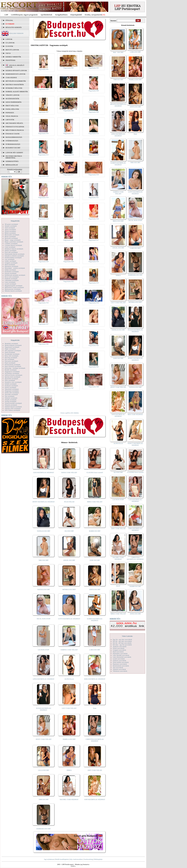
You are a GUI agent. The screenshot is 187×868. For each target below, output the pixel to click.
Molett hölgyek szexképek (13, 345)
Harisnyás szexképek (11, 266)
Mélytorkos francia (15, 130)
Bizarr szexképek (10, 236)
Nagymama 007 (43, 112)
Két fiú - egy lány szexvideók (122, 641)
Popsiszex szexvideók (120, 664)
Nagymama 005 (69, 89)
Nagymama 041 (69, 345)
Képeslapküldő (76, 15)
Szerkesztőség (88, 859)
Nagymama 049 (43, 408)
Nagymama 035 (69, 303)
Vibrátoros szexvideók (120, 671)
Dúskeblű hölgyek (14, 88)
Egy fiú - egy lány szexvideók (122, 639)
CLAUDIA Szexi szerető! (95, 472)
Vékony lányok (12, 95)
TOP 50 (8, 53)
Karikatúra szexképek (12, 272)
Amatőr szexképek (11, 226)
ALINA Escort (69, 679)
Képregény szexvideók (120, 653)
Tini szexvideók (118, 668)
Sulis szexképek (10, 380)
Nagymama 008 (69, 111)
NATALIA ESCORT (44, 531)
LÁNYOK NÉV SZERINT (14, 153)
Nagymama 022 (43, 219)
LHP (6, 15)
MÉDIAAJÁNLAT (12, 165)
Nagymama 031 (43, 281)
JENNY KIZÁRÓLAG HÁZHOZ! (44, 502)
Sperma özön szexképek (12, 377)
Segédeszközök (12, 99)
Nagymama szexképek (12, 347)
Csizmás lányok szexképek (13, 245)
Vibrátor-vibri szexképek (13, 408)
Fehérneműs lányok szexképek (15, 254)
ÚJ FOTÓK (9, 46)
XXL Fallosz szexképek (12, 410)
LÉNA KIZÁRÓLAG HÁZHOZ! (44, 679)
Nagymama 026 (69, 240)
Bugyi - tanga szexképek (13, 240)
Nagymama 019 (43, 197)
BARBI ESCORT (95, 531)
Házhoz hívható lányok (16, 70)
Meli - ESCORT (118, 52)
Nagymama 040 (43, 344)
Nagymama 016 (43, 176)
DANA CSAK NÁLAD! (69, 472)
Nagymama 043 (43, 367)
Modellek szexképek (11, 343)
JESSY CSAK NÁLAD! (44, 739)
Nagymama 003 (94, 68)
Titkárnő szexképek (11, 398)
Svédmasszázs (12, 141)
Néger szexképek (10, 349)
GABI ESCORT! (135, 248)
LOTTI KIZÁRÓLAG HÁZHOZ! (69, 619)
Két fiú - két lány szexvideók (122, 643)
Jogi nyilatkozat (49, 859)
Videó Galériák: (127, 636)
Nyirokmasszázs (13, 144)
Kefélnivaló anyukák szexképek (15, 275)
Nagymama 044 (69, 365)
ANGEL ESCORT (69, 560)
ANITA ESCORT (95, 589)
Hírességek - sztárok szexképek (15, 268)
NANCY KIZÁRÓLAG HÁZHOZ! (135, 444)
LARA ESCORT (95, 650)
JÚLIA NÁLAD (69, 502)
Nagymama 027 (94, 240)
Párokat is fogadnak (15, 127)
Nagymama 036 (94, 303)
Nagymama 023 (69, 219)
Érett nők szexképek (11, 252)
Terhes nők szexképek (12, 393)
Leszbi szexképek (10, 284)
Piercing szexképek (11, 358)
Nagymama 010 (43, 133)
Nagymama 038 (69, 323)
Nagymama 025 (43, 240)
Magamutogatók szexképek (14, 286)
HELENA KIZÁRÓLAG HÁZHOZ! (118, 105)
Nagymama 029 (69, 261)
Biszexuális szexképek (12, 235)
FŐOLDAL (9, 20)
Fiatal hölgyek (12, 109)
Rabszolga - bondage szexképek (15, 368)
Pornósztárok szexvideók (121, 666)
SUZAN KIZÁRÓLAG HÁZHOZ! (44, 709)
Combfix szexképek (11, 243)
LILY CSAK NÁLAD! (69, 708)
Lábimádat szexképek (12, 280)
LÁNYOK (9, 39)
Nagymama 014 (69, 155)
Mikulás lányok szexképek (13, 291)
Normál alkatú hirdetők (17, 92)
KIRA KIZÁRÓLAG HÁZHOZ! (95, 679)
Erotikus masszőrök (15, 85)
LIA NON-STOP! (44, 650)
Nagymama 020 (69, 197)
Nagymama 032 (69, 281)
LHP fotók (10, 120)
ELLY (118, 586)
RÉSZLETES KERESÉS (14, 27)
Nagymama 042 (94, 345)
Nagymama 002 (69, 68)
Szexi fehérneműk (14, 102)
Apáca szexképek (10, 229)
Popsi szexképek (10, 363)
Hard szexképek (10, 265)
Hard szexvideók (118, 652)
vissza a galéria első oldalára (70, 413)
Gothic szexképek (10, 261)
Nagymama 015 (94, 155)
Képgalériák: (15, 221)
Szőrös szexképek (10, 387)
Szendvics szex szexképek (13, 382)
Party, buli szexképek (12, 356)
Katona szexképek (11, 273)
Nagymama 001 (43, 69)
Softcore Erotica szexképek (13, 375)
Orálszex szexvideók (119, 661)
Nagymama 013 (43, 155)
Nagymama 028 (43, 261)
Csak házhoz (11, 77)
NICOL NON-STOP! (44, 619)
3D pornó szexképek (11, 224)
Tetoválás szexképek (11, 394)
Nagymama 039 (94, 324)
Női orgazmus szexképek (13, 351)
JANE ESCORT (95, 560)
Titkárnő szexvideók (119, 669)
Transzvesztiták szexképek (13, 403)
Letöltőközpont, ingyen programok (24, 15)
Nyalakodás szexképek (12, 354)
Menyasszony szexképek (13, 289)
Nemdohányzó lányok (15, 74)
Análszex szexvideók (120, 646)
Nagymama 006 (94, 91)
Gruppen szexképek (11, 263)
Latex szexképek (10, 282)
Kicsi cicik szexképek (12, 277)
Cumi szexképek (10, 247)
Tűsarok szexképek (11, 405)
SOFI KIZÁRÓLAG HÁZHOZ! (95, 799)
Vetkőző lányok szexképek (13, 407)
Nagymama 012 (94, 133)
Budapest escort (13, 148)
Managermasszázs (14, 137)
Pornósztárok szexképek (12, 365)
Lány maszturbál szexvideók (122, 657)
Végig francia (12, 116)
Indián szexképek (10, 270)
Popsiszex (10, 113)
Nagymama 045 (94, 367)
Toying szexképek (11, 401)
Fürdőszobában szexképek (13, 258)
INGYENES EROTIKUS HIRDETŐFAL (14, 157)
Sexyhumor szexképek (12, 373)
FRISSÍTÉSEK (10, 60)
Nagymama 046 (43, 388)
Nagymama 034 (43, 303)
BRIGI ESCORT (118, 221)
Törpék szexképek (11, 400)
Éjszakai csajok (13, 134)
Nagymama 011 (69, 133)
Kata (95, 708)
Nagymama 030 (94, 261)
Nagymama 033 (94, 283)
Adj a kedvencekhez (76, 859)
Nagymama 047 (69, 388)
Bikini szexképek (10, 233)
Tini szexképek (10, 396)
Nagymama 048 (94, 387)
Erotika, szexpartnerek (93, 15)
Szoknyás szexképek (11, 386)
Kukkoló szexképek (11, 279)
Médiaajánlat (98, 859)
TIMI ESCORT (44, 799)
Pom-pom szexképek (11, 361)
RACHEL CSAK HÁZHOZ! (69, 799)
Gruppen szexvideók (119, 650)
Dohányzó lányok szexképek (14, 249)
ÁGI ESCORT (69, 531)
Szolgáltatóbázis (61, 15)
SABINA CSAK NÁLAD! (69, 650)
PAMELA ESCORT (69, 739)
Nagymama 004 (43, 89)
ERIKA (69, 770)
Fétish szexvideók (119, 648)
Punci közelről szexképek (13, 366)
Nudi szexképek (10, 352)
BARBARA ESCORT (44, 829)
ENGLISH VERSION (16, 33)
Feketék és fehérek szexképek (14, 256)
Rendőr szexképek (11, 370)
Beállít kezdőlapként (62, 859)
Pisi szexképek (9, 359)
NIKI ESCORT (44, 560)
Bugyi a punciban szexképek (14, 242)
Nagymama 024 (94, 219)
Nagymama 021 (94, 197)
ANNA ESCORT (135, 614)
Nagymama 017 (69, 175)
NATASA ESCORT (44, 589)
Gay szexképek (10, 259)
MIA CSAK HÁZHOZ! (135, 414)
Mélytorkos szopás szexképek (14, 287)
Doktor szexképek (11, 250)
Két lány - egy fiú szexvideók (122, 645)
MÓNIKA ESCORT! (69, 589)
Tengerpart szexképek (12, 391)
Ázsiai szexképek (10, 231)
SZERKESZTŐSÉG (12, 161)
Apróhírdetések (46, 15)
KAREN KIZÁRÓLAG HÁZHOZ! (95, 620)
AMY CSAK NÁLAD (95, 770)
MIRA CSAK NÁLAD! (95, 502)
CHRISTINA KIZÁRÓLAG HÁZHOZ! (95, 740)
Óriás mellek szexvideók (121, 662)
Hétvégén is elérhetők (16, 81)
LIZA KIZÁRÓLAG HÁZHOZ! (44, 472)
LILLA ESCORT (44, 770)
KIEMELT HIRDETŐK (13, 57)
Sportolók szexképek (11, 379)
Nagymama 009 (94, 112)
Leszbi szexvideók (119, 659)
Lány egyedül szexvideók (121, 655)
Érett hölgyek (12, 106)
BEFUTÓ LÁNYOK (12, 50)
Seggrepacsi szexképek (12, 372)
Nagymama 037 (43, 324)
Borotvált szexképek (11, 238)
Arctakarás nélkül (14, 123)
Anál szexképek (10, 228)
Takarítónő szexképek (12, 389)
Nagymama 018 (94, 175)
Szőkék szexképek (11, 384)
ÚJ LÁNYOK (10, 43)
